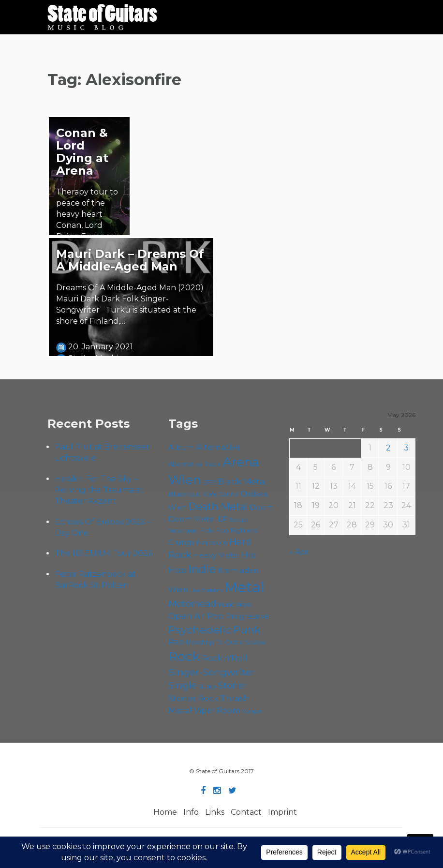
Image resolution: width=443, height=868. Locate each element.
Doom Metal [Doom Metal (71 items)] (192, 519)
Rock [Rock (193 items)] (184, 657)
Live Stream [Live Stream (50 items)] (206, 590)
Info (191, 812)
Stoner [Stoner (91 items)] (232, 685)
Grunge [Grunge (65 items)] (182, 542)
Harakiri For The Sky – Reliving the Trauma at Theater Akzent (99, 490)
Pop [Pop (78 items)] (215, 616)
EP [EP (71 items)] (223, 519)
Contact (246, 812)
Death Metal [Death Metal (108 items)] (218, 507)
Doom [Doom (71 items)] (261, 507)
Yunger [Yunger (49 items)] (252, 711)
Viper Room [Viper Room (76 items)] (217, 710)
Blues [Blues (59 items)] (177, 494)
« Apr (299, 552)
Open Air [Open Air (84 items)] (187, 616)
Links (215, 812)
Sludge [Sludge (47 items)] (207, 687)
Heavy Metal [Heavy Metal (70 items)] (216, 555)
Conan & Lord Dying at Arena (82, 152)
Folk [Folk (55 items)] (207, 531)
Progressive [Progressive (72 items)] (248, 616)
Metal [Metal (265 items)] (244, 587)
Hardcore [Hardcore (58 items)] (212, 542)
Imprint (282, 812)
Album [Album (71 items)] (181, 447)
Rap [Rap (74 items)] (176, 642)
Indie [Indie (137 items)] (202, 569)
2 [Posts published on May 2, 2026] (388, 448)
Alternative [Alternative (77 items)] (218, 447)
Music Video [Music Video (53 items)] (235, 605)
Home (165, 812)
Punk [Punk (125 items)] (247, 629)
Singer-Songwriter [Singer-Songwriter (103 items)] (212, 672)
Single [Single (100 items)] (182, 685)
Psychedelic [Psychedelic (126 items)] (200, 629)
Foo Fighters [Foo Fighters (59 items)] (236, 530)
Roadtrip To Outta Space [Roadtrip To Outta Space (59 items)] (226, 642)
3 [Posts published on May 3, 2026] (406, 448)
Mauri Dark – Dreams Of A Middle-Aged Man (130, 260)
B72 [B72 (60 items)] (209, 482)
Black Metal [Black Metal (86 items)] (242, 481)
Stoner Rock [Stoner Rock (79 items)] (193, 698)
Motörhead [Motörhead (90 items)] (192, 604)
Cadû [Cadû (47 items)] (195, 494)
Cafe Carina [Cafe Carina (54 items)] (221, 494)
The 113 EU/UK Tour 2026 (103, 553)
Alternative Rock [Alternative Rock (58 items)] (194, 464)
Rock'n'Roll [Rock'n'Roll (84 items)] (224, 658)
